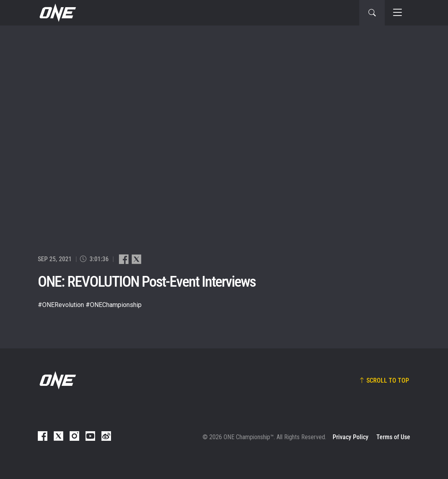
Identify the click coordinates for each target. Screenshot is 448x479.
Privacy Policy (351, 437)
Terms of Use (393, 437)
